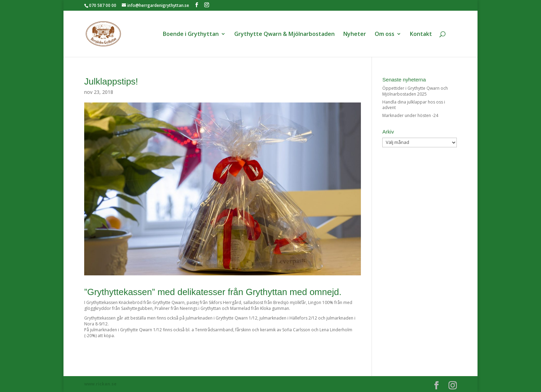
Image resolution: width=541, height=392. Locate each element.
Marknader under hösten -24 (410, 115)
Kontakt (421, 35)
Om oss (385, 35)
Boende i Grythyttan (191, 35)
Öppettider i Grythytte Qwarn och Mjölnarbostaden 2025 (415, 91)
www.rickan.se (100, 384)
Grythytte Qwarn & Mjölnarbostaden (284, 35)
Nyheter (355, 35)
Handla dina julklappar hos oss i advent (414, 105)
